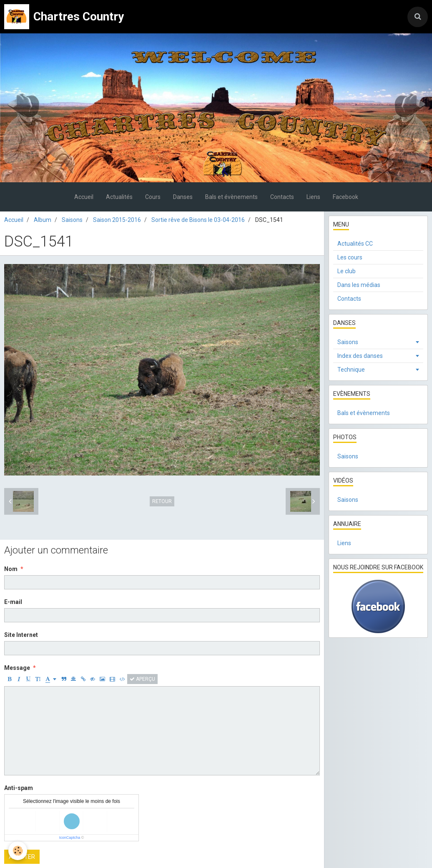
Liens (313, 197)
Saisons (72, 220)
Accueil (84, 197)
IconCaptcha (70, 838)
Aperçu (142, 679)
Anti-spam (19, 788)
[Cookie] (18, 851)
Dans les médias (359, 285)
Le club (347, 271)
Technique (351, 370)
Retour (162, 501)
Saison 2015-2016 (117, 220)
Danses (183, 197)
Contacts (282, 197)
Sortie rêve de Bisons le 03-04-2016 (198, 220)
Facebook (345, 197)
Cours (153, 197)
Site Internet (21, 635)
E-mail (13, 602)
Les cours (350, 257)
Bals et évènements (231, 197)
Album (43, 220)
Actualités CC (355, 244)
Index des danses (360, 356)
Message (17, 668)
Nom (11, 569)
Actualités (119, 197)
